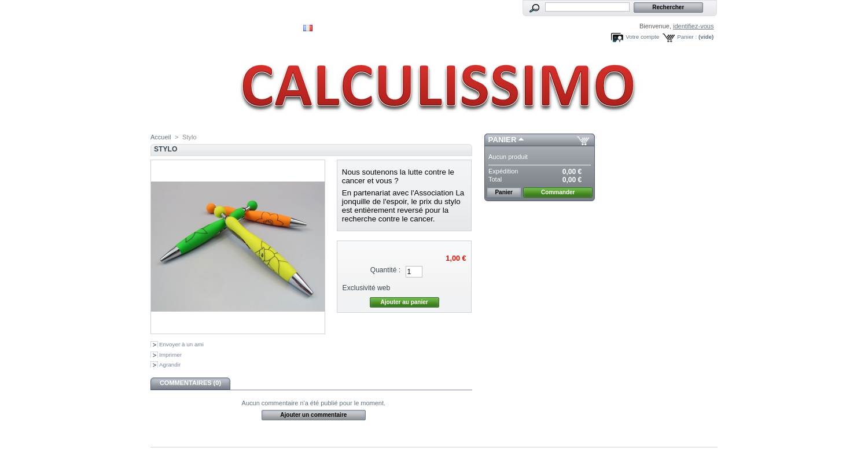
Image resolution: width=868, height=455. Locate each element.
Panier (503, 140)
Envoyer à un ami (181, 344)
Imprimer (170, 355)
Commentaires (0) (190, 383)
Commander (558, 192)
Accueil (161, 137)
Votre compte (642, 37)
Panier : (687, 37)
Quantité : (385, 270)
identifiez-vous (693, 26)
